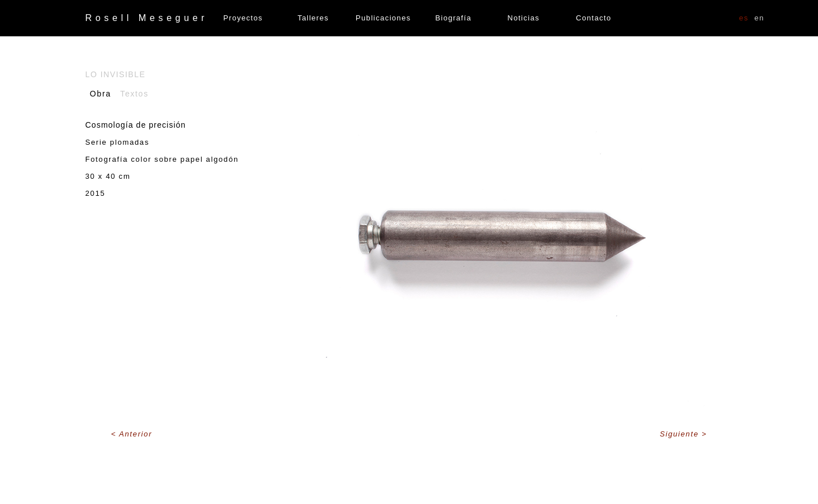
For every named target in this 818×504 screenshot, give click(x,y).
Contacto (594, 18)
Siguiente (681, 434)
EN (759, 18)
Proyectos (243, 18)
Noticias (523, 18)
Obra (101, 94)
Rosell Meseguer (147, 18)
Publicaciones (383, 18)
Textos (135, 94)
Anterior (136, 434)
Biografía (453, 18)
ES (744, 18)
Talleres (313, 18)
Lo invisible (115, 74)
